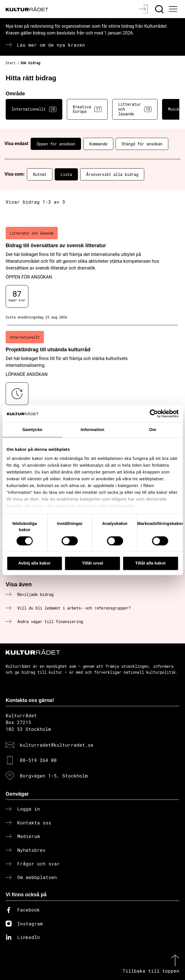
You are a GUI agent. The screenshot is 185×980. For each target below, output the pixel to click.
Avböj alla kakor (34, 563)
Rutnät (40, 174)
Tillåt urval (93, 563)
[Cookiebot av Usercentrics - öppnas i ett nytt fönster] (154, 413)
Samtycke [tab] (32, 429)
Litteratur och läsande (135, 109)
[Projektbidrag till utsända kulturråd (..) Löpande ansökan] (93, 374)
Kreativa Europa (87, 109)
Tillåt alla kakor (150, 563)
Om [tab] (153, 429)
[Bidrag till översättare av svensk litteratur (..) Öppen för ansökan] (93, 273)
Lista (66, 174)
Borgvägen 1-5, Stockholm (54, 776)
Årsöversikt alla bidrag (112, 174)
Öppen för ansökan (56, 144)
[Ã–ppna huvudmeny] (174, 9)
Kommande (98, 144)
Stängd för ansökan (142, 144)
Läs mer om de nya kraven (51, 45)
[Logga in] (144, 9)
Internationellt (34, 109)
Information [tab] (93, 429)
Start (11, 63)
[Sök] (160, 9)
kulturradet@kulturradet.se (57, 745)
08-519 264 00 (38, 760)
